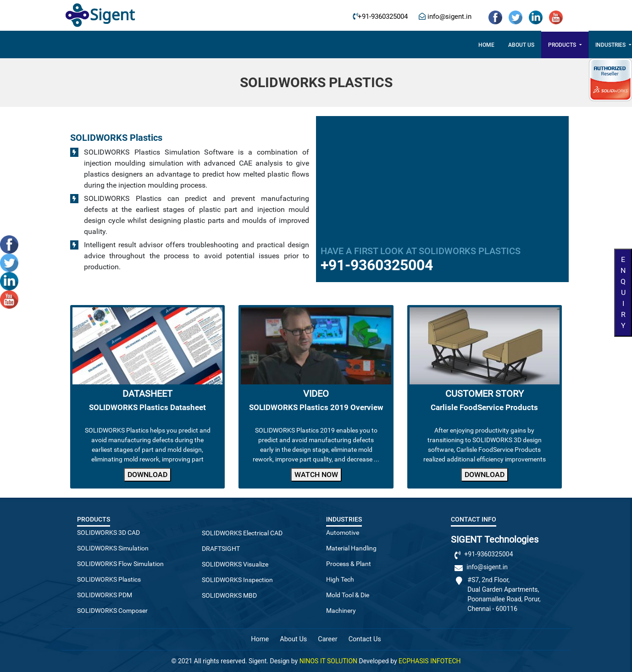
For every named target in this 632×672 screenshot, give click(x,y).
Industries (294, 45)
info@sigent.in (449, 17)
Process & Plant (349, 564)
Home (169, 45)
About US (204, 45)
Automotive (343, 533)
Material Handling (351, 548)
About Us (293, 639)
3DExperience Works (359, 45)
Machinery (341, 611)
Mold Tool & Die (348, 595)
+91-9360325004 (383, 17)
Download (147, 475)
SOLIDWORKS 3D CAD (108, 533)
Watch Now (316, 475)
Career (414, 45)
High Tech (340, 579)
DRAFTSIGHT (221, 549)
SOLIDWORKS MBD (229, 595)
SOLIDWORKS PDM (105, 595)
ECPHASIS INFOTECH (430, 661)
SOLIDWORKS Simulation (113, 548)
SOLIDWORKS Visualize (235, 564)
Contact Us (455, 45)
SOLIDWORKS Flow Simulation (120, 564)
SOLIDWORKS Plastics (109, 579)
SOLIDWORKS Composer (112, 611)
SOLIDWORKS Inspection (237, 580)
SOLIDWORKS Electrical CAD (242, 533)
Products (245, 45)
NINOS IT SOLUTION (328, 661)
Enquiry (623, 292)
